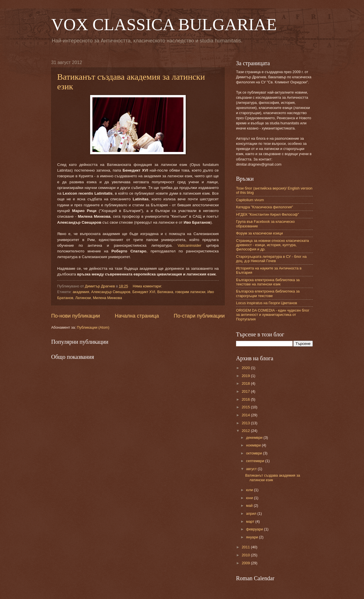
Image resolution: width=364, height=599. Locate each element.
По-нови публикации (76, 316)
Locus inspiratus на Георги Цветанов (267, 303)
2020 (246, 368)
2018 (246, 383)
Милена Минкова (107, 298)
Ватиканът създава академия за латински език (273, 477)
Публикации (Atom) (93, 327)
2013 (246, 423)
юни (250, 498)
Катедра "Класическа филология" (264, 207)
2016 (246, 399)
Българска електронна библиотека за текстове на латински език (268, 282)
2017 (246, 391)
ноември (254, 445)
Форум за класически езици (259, 233)
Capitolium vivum (250, 200)
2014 (246, 415)
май (250, 506)
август (252, 469)
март (251, 521)
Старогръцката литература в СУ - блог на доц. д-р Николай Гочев (271, 259)
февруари (255, 529)
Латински (83, 298)
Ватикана (165, 292)
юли (250, 490)
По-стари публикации (199, 316)
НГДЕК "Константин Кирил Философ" (267, 214)
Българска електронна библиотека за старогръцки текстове (268, 293)
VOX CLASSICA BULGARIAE (164, 24)
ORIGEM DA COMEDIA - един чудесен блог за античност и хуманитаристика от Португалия (273, 315)
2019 (246, 376)
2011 (246, 547)
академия (81, 292)
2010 (246, 555)
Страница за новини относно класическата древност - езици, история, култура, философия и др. (272, 245)
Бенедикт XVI (144, 292)
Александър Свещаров (111, 292)
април (252, 513)
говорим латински (190, 292)
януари (252, 537)
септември (256, 461)
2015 (246, 407)
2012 (246, 431)
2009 (246, 563)
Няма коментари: (148, 286)
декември (255, 438)
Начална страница (137, 316)
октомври (254, 453)
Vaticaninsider (189, 245)
